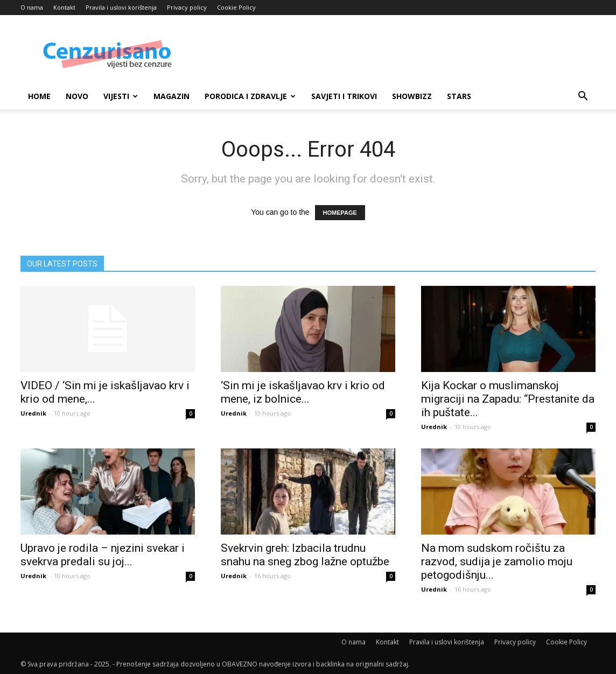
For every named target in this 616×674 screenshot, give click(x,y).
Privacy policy (187, 7)
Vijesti (121, 96)
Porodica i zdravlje (250, 96)
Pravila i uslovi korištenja (121, 7)
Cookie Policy (236, 7)
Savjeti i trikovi (344, 96)
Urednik (33, 413)
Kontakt (64, 7)
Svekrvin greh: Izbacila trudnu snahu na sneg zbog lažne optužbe (305, 555)
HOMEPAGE (340, 213)
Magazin (171, 96)
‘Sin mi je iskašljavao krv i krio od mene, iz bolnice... (303, 392)
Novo (77, 96)
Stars (459, 96)
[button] (583, 97)
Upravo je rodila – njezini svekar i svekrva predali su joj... (103, 555)
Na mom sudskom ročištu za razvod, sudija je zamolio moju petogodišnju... (497, 561)
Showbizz (412, 96)
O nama (32, 7)
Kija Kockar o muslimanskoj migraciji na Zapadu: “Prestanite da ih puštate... (508, 399)
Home (39, 96)
